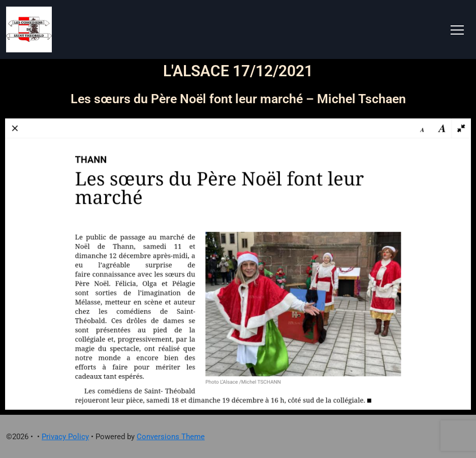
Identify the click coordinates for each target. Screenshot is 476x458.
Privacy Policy (65, 437)
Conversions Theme (171, 437)
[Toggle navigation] (457, 29)
